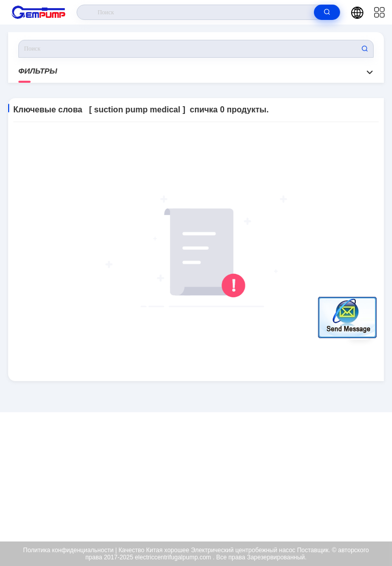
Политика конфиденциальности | (70, 550)
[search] (327, 12)
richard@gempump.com (203, 477)
